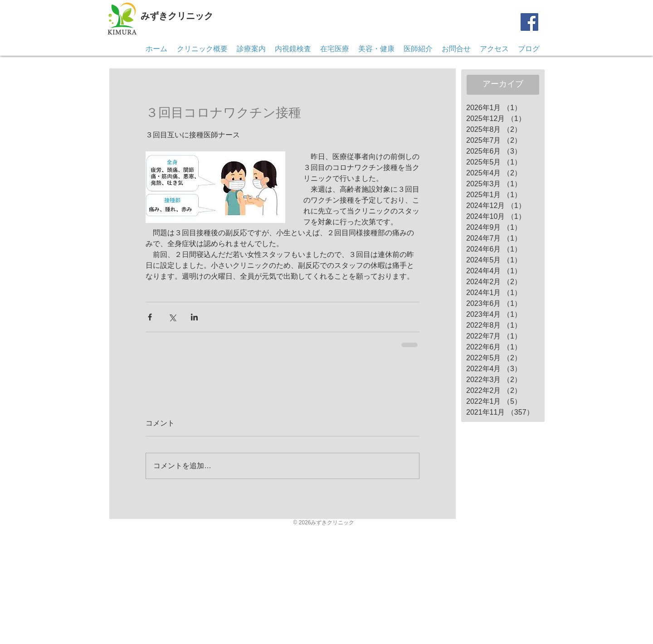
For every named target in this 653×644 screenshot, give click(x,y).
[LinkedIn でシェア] (194, 317)
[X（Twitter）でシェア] (172, 317)
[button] (456, 49)
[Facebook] (529, 22)
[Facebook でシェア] (150, 317)
